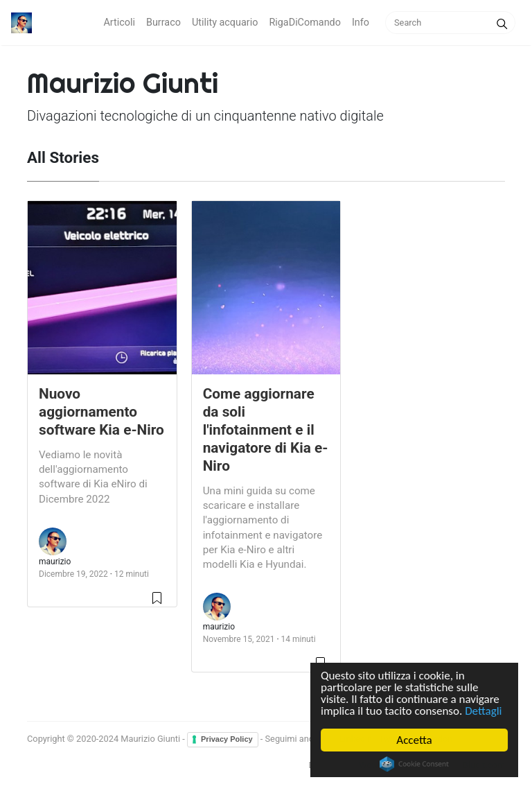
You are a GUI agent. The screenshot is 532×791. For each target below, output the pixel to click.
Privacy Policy (227, 739)
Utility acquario (225, 23)
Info (361, 23)
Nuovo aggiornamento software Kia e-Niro (101, 412)
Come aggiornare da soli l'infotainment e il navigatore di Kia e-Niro (266, 430)
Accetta (415, 740)
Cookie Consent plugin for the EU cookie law (414, 764)
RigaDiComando (305, 23)
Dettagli (483, 711)
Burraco (163, 23)
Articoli (119, 23)
